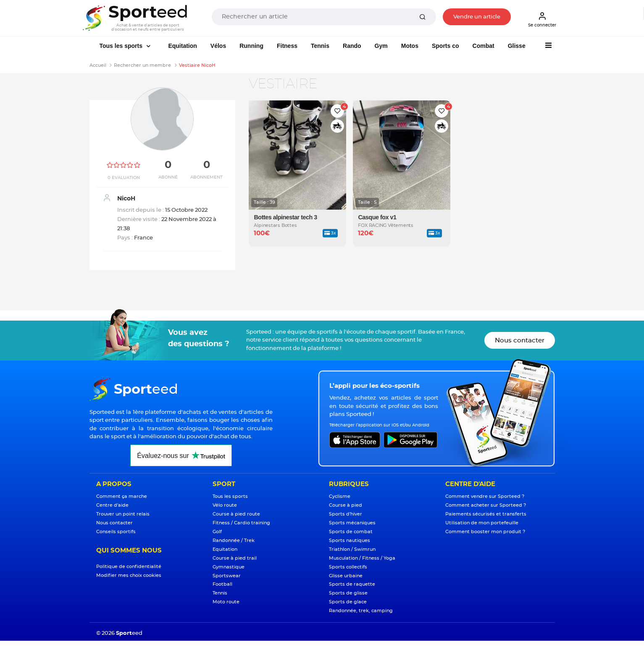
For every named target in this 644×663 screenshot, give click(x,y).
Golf (217, 532)
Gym (381, 46)
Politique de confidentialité (129, 567)
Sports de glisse (348, 593)
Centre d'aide (112, 505)
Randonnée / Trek (234, 541)
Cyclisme (340, 496)
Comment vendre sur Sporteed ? (485, 496)
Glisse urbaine (346, 576)
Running (251, 46)
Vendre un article (477, 17)
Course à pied (346, 505)
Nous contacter (520, 341)
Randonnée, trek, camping (361, 611)
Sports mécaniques (352, 523)
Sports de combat (351, 532)
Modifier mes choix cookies (129, 575)
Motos (410, 46)
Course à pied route (236, 514)
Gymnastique (229, 567)
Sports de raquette (352, 584)
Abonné (168, 177)
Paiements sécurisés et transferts (486, 514)
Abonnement (206, 177)
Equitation (182, 46)
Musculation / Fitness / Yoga (362, 558)
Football (222, 584)
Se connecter (542, 19)
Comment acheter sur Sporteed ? (486, 505)
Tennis (320, 46)
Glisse (517, 46)
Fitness (287, 46)
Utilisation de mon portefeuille (482, 523)
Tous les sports (122, 46)
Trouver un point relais (123, 514)
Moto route (226, 602)
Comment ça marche (122, 496)
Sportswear (227, 576)
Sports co (446, 46)
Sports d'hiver (346, 514)
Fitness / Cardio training (241, 523)
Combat (484, 46)
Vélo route (225, 505)
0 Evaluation (124, 178)
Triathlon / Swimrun (352, 549)
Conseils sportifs (116, 532)
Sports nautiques (350, 541)
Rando (352, 46)
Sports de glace (348, 602)
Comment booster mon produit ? (485, 532)
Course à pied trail (235, 558)
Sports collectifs (348, 567)
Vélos (218, 46)
